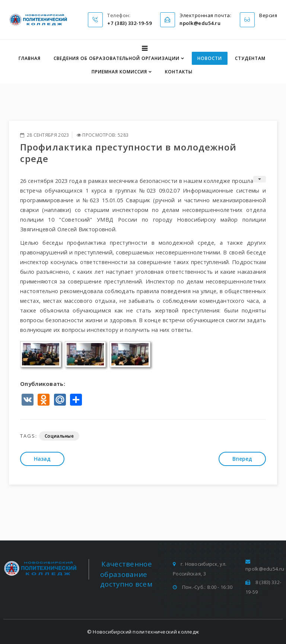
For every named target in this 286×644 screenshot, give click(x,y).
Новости (210, 58)
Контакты (179, 72)
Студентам (250, 58)
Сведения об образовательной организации (117, 58)
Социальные (59, 436)
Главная (30, 58)
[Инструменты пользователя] (260, 179)
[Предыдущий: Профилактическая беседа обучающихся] (42, 459)
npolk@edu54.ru (265, 569)
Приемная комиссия (119, 72)
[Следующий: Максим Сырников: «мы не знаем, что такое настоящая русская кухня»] (242, 459)
